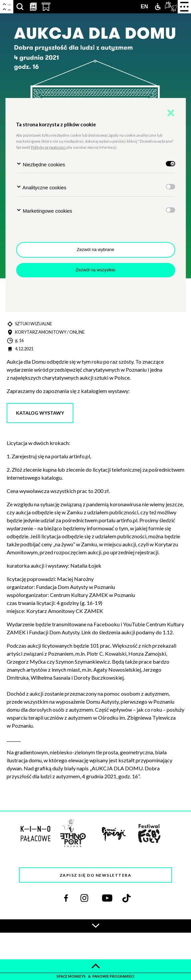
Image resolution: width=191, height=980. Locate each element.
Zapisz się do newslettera (96, 875)
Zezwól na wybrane (96, 249)
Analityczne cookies (41, 187)
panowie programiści (113, 976)
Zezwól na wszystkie (95, 270)
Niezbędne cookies (40, 164)
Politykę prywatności (49, 147)
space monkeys (71, 976)
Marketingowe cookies (44, 210)
